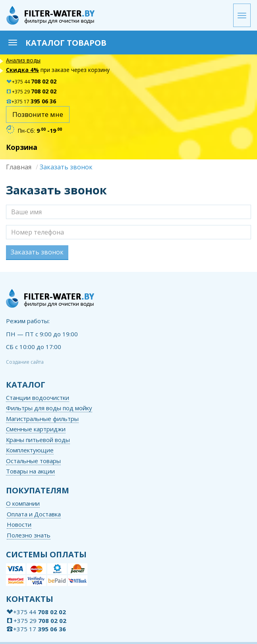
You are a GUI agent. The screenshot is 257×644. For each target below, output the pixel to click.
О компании (23, 503)
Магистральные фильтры (42, 419)
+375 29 (31, 92)
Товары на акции (30, 471)
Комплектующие (30, 450)
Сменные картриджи (36, 429)
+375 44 (31, 82)
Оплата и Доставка (34, 514)
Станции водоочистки (38, 398)
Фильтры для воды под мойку (49, 408)
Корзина (22, 147)
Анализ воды (23, 60)
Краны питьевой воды (38, 440)
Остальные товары (33, 461)
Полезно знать (29, 535)
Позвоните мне (38, 114)
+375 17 (31, 102)
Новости (19, 524)
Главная (19, 167)
